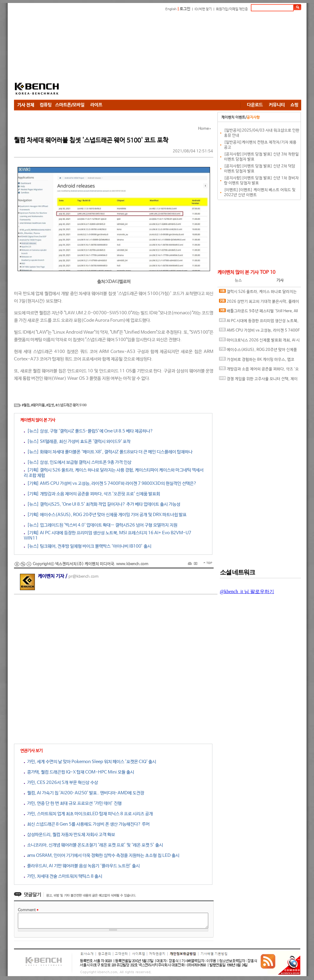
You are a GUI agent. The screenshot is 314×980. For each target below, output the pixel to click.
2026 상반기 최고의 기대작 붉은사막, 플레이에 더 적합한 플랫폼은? (259, 303)
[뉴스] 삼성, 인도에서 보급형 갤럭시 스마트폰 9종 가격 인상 (78, 462)
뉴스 (238, 280)
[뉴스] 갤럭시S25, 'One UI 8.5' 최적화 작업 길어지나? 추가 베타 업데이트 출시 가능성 (102, 504)
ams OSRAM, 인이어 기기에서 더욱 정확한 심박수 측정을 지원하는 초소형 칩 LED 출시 (102, 855)
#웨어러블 (38, 405)
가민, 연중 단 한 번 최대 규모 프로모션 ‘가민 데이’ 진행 (73, 803)
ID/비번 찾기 (203, 9)
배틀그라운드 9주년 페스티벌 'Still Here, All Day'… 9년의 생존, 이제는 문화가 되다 (258, 312)
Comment (28, 910)
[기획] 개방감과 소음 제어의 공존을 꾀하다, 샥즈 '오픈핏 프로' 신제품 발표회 (92, 494)
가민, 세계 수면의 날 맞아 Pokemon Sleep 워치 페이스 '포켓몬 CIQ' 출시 (90, 762)
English (171, 9)
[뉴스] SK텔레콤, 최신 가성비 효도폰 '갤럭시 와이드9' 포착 (77, 441)
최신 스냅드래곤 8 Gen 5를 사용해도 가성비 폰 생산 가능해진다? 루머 (87, 824)
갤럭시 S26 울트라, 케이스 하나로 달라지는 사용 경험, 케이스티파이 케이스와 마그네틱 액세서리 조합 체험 (259, 293)
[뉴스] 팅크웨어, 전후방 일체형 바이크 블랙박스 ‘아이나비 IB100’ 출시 (88, 546)
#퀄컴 (26, 405)
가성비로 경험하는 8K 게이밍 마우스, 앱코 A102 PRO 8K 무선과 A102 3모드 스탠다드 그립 (259, 361)
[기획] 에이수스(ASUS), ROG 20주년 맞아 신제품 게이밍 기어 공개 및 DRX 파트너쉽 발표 (105, 515)
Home (203, 129)
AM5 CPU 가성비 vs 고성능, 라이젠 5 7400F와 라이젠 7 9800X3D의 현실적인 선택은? (259, 332)
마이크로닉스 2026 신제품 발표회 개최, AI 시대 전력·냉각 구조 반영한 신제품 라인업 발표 (259, 341)
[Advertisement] (157, 57)
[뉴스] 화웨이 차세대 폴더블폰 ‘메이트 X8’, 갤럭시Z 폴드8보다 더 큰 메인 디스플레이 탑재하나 (108, 452)
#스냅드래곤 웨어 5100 (71, 405)
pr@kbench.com (84, 577)
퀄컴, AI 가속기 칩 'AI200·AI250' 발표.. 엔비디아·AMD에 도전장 (84, 793)
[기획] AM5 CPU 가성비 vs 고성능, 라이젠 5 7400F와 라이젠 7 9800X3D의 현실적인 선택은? (110, 483)
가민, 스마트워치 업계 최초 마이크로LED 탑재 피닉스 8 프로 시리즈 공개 (88, 814)
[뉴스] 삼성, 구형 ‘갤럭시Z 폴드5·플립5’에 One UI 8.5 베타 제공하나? (88, 431)
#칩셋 (50, 405)
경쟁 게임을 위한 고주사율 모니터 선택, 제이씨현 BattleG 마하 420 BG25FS (258, 380)
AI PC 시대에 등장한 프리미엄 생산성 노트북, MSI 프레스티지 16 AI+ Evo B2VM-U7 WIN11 (259, 322)
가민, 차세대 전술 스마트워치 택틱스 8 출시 (63, 876)
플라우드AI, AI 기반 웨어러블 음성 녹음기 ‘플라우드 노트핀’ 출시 (82, 866)
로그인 (185, 9)
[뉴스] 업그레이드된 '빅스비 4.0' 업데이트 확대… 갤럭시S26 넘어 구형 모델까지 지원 (101, 525)
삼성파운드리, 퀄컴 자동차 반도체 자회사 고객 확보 (69, 835)
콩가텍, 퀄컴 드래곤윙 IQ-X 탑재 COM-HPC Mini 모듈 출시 (79, 772)
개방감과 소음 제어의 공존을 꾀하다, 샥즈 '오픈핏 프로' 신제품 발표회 (259, 370)
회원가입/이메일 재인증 (232, 9)
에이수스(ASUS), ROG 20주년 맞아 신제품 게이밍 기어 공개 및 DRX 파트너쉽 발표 (258, 351)
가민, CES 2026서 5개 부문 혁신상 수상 (61, 783)
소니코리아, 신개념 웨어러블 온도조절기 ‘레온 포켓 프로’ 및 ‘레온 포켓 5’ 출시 (93, 845)
